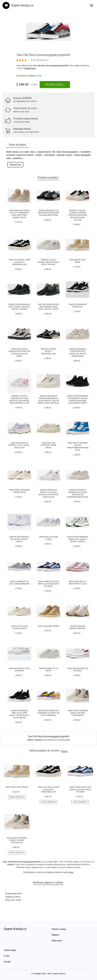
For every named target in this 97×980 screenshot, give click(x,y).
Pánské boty (52, 740)
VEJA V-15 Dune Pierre (48, 626)
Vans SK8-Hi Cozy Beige (17, 787)
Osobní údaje (10, 950)
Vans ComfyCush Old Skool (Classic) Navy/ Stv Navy (48, 584)
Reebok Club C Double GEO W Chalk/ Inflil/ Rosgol (49, 262)
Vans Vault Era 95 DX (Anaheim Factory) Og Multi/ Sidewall (49, 713)
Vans (77, 66)
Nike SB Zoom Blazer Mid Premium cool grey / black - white (48, 307)
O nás (7, 956)
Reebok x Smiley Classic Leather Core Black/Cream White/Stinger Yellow (78, 215)
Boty (45, 740)
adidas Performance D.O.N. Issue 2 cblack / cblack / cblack (19, 307)
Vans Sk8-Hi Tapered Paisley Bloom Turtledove (78, 713)
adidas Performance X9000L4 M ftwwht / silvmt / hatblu (78, 539)
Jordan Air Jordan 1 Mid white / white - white (19, 539)
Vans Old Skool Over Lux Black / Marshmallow (19, 262)
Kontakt (7, 962)
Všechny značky (59, 929)
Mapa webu (57, 941)
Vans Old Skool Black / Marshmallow (48, 351)
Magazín (56, 935)
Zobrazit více (15, 165)
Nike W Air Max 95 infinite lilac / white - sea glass (19, 445)
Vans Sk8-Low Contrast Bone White (48, 445)
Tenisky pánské (64, 740)
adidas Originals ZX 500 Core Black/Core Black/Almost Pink (48, 213)
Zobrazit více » (30, 68)
